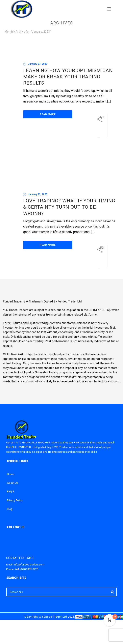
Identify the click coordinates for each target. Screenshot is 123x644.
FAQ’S (11, 491)
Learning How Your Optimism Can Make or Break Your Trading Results (68, 77)
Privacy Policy (15, 500)
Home (11, 474)
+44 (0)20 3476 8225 (26, 569)
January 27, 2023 (38, 64)
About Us (13, 483)
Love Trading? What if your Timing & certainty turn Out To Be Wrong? (69, 207)
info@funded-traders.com (29, 565)
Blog (10, 509)
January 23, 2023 (38, 194)
